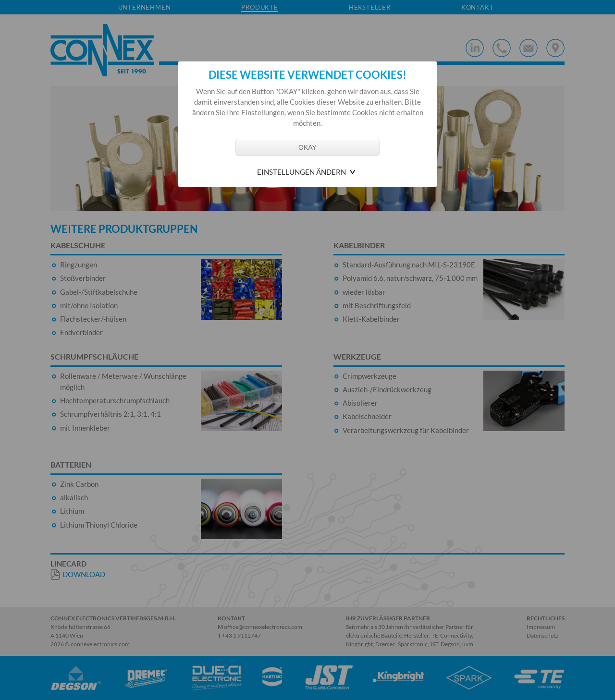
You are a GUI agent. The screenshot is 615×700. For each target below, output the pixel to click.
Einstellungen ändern (301, 172)
